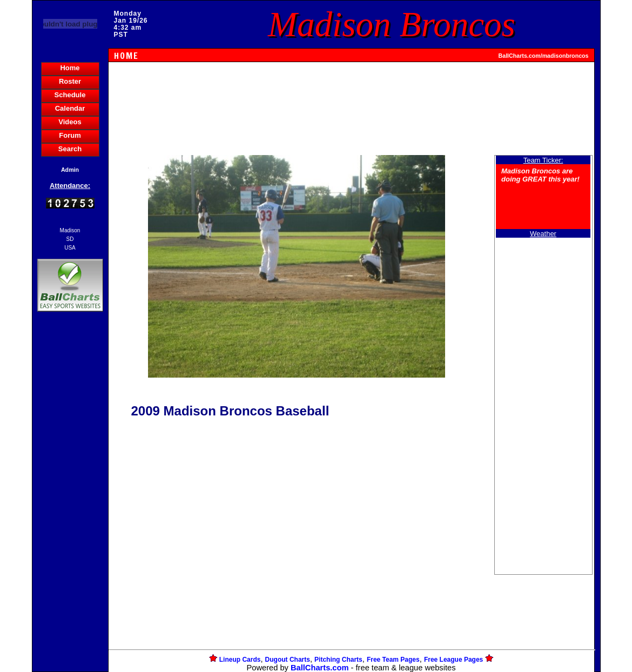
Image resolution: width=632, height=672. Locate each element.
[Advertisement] (70, 500)
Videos (70, 122)
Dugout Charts (288, 660)
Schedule (70, 95)
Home (70, 68)
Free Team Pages (393, 660)
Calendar (70, 108)
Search (70, 149)
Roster (70, 81)
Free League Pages (453, 660)
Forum (70, 135)
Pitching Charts (338, 660)
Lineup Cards (240, 660)
